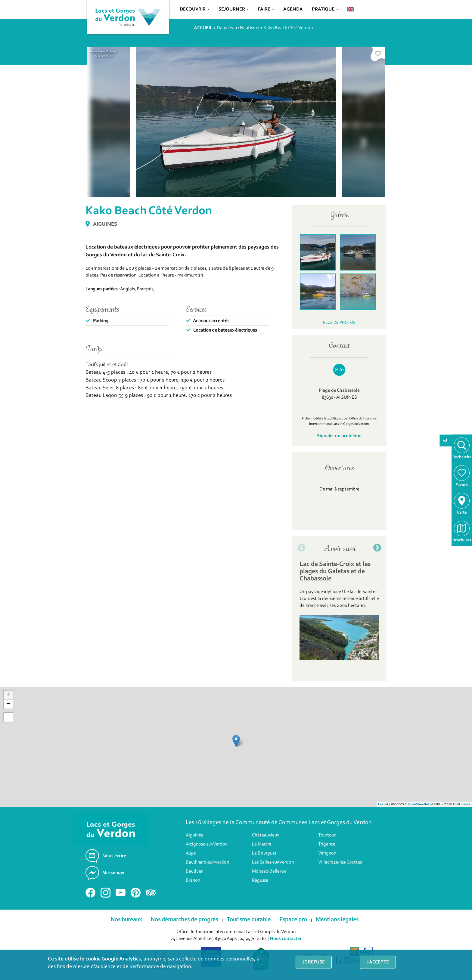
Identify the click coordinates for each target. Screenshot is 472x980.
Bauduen (195, 871)
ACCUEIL (203, 28)
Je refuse (314, 962)
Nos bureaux (126, 920)
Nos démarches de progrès (184, 920)
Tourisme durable (249, 920)
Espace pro (293, 920)
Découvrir (195, 9)
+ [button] (8, 695)
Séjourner (234, 9)
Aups (191, 853)
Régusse (260, 880)
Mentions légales (337, 920)
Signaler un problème (339, 436)
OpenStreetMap (420, 804)
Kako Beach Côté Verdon (288, 28)
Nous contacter (286, 939)
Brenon (193, 880)
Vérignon (327, 853)
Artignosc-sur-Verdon (207, 844)
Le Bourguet (264, 853)
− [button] (8, 704)
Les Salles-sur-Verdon (273, 862)
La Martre (262, 844)
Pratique (325, 9)
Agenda (293, 9)
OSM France (462, 804)
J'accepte (378, 962)
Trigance (327, 844)
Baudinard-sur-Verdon (207, 862)
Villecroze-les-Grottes (340, 862)
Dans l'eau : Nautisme (238, 28)
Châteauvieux (265, 835)
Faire (266, 9)
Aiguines (194, 835)
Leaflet (383, 804)
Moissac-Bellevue (269, 871)
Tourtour (327, 835)
